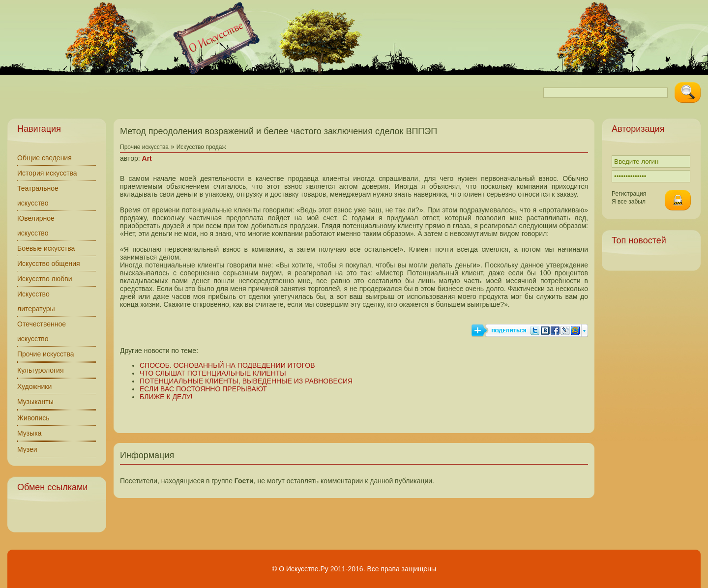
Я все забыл (629, 202)
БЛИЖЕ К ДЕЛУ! (166, 397)
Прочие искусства (46, 354)
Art (147, 158)
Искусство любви (45, 279)
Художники (34, 386)
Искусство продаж (201, 147)
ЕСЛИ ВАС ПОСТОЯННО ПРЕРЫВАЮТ (203, 389)
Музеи (27, 449)
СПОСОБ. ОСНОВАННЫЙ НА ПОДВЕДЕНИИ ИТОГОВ (227, 365)
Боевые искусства (46, 248)
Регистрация (629, 194)
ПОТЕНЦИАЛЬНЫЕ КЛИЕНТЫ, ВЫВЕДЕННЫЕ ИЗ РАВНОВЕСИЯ (246, 381)
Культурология (41, 370)
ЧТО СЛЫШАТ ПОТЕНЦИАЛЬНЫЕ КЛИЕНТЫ (213, 373)
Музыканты (35, 402)
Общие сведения (44, 158)
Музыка (29, 433)
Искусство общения (49, 264)
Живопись (33, 418)
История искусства (47, 173)
